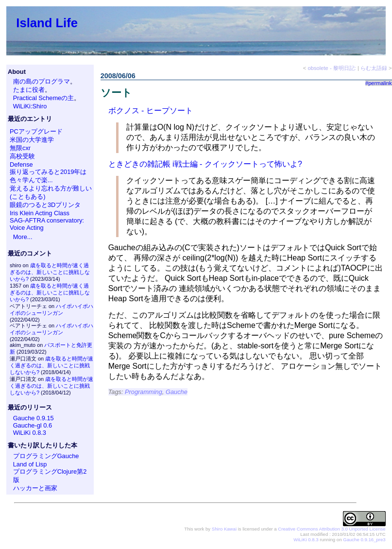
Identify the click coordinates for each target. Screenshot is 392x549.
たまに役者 (29, 90)
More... (23, 237)
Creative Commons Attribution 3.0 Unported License (332, 529)
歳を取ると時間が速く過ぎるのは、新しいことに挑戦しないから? (50, 272)
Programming (144, 392)
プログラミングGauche (46, 456)
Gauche (177, 392)
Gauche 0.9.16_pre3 (364, 540)
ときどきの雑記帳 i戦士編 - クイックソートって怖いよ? (205, 164)
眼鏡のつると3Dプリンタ (45, 205)
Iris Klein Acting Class (40, 213)
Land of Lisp (30, 464)
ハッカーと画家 (35, 488)
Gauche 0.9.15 (34, 418)
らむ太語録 (374, 68)
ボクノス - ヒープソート (151, 111)
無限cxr (20, 148)
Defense (21, 164)
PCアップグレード (36, 131)
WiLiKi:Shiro (30, 106)
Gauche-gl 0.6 (33, 425)
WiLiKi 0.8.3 (30, 433)
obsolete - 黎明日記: (332, 68)
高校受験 (22, 156)
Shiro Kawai (224, 529)
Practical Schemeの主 (44, 98)
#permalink (379, 83)
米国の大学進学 (32, 140)
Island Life (47, 23)
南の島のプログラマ (42, 81)
